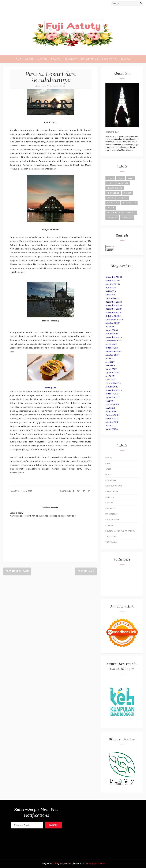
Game (130, 178)
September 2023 (114, 320)
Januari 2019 (111, 404)
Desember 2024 (113, 302)
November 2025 (113, 277)
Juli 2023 (110, 327)
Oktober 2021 (112, 348)
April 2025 (110, 295)
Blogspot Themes (97, 863)
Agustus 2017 (112, 422)
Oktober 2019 (112, 394)
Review (125, 59)
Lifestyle (123, 198)
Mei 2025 (110, 291)
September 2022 (113, 341)
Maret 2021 (111, 369)
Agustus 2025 (112, 284)
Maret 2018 (111, 411)
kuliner (127, 193)
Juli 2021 (109, 358)
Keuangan (123, 183)
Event (121, 178)
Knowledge (113, 193)
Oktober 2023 (112, 316)
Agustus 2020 (112, 373)
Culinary (71, 59)
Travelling (127, 218)
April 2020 (110, 380)
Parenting (109, 59)
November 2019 (113, 390)
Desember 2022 (113, 337)
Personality (129, 203)
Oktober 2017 (112, 419)
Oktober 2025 (112, 281)
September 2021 (113, 351)
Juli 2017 (109, 426)
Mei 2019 (109, 401)
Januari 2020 (112, 387)
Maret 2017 (111, 429)
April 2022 (110, 344)
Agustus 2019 (112, 397)
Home (18, 59)
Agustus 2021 (112, 355)
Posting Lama (86, 571)
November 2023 (113, 312)
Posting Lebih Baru (17, 571)
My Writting (90, 59)
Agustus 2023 (112, 323)
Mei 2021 (109, 366)
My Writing (113, 203)
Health (42, 59)
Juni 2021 (110, 362)
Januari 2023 (112, 334)
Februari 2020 (112, 383)
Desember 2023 (113, 309)
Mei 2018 (110, 408)
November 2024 (113, 305)
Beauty (56, 59)
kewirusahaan (115, 188)
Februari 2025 (112, 298)
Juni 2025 (110, 288)
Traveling (112, 218)
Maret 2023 (111, 330)
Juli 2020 (110, 376)
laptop (111, 198)
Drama (110, 178)
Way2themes (66, 863)
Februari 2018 (112, 415)
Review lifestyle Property (121, 213)
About (29, 59)
